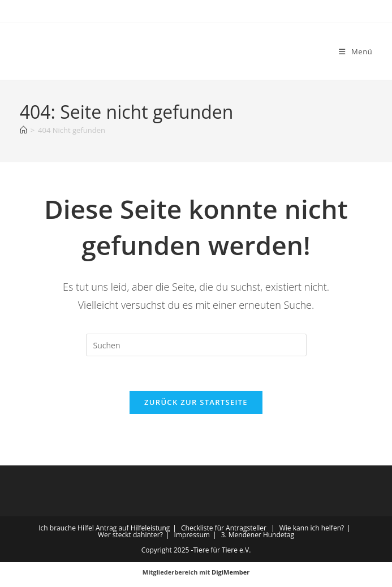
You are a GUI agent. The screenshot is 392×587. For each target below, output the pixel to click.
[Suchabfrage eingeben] (196, 345)
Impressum (192, 535)
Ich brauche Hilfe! (66, 528)
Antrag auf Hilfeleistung (133, 528)
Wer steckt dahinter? (130, 535)
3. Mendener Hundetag (258, 535)
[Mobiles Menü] (356, 51)
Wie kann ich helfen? (312, 528)
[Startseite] (23, 130)
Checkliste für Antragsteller (224, 528)
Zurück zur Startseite (196, 402)
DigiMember (231, 572)
